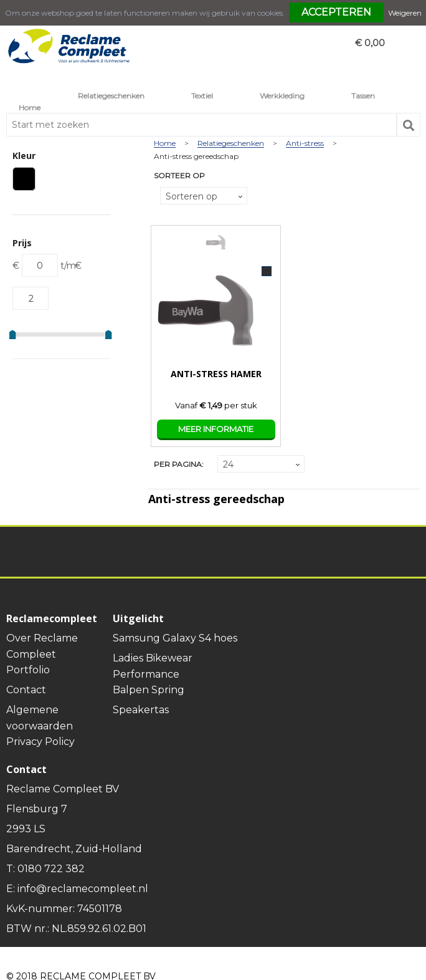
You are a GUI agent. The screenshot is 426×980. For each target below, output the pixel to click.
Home (30, 108)
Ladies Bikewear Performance (153, 666)
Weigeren (405, 13)
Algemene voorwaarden (40, 718)
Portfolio (28, 670)
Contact (26, 690)
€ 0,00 (370, 43)
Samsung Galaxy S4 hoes (175, 638)
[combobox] (201, 125)
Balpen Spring (149, 690)
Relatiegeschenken (111, 96)
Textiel (202, 96)
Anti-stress (305, 144)
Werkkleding (282, 96)
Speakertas (141, 710)
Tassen (363, 96)
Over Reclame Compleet (42, 646)
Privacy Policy (40, 742)
